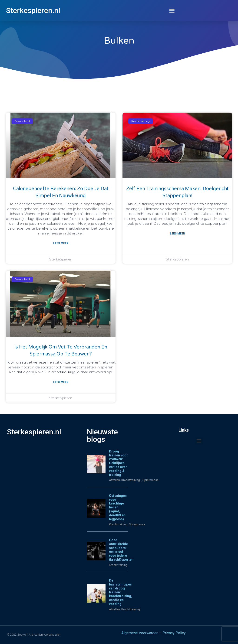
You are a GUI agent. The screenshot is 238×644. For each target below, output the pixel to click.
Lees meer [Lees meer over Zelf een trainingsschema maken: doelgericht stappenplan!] (177, 234)
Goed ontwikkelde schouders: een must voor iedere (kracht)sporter (121, 550)
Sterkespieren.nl (33, 10)
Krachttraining (118, 524)
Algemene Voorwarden (140, 633)
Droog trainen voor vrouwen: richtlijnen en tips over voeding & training (118, 463)
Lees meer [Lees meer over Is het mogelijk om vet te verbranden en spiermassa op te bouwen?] (61, 382)
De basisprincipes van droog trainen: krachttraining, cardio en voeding (121, 592)
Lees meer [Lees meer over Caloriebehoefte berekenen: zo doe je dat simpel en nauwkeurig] (61, 243)
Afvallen (114, 480)
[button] (172, 10)
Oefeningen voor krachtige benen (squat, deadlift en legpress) (118, 507)
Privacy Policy (174, 633)
